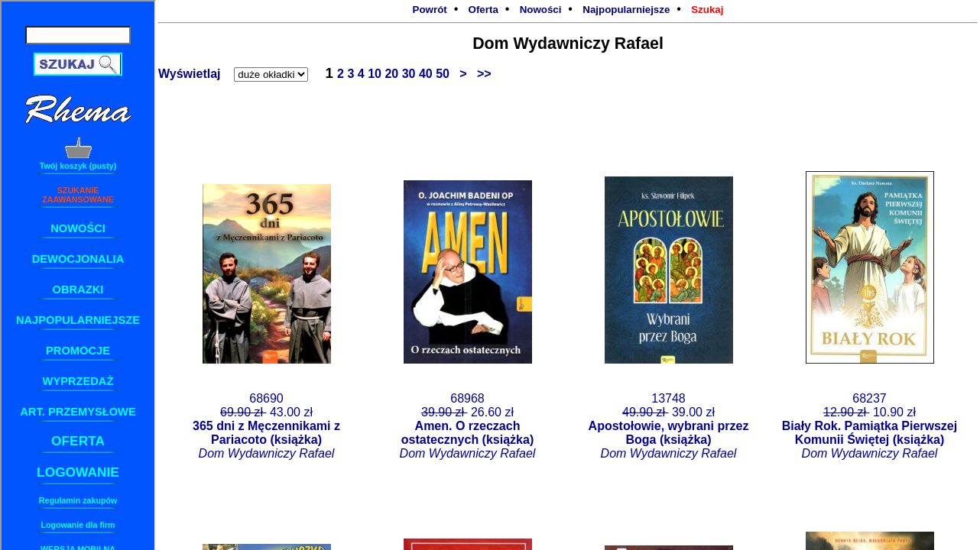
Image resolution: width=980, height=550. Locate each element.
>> (481, 74)
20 (393, 74)
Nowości (541, 10)
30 (410, 74)
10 (376, 74)
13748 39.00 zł (669, 426)
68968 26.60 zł (468, 426)
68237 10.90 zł (870, 426)
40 (427, 74)
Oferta (484, 10)
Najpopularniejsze (626, 10)
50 (444, 74)
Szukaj (707, 10)
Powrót (430, 10)
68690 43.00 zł (266, 426)
